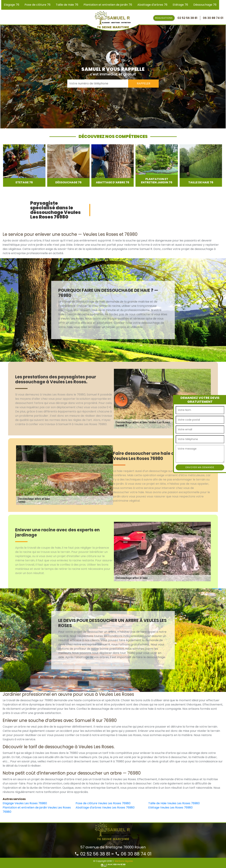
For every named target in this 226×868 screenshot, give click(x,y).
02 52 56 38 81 (92, 854)
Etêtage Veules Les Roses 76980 (170, 808)
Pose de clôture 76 (38, 5)
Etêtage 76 (180, 5)
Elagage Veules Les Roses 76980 (25, 803)
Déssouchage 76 (205, 5)
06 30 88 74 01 (133, 854)
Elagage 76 (12, 5)
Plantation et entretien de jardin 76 (108, 5)
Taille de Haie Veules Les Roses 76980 (174, 803)
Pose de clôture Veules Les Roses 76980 (103, 803)
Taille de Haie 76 (67, 5)
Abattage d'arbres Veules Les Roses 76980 (105, 808)
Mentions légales (124, 861)
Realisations (164, 18)
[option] (24, 166)
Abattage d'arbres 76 (152, 5)
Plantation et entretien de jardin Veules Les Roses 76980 (37, 810)
